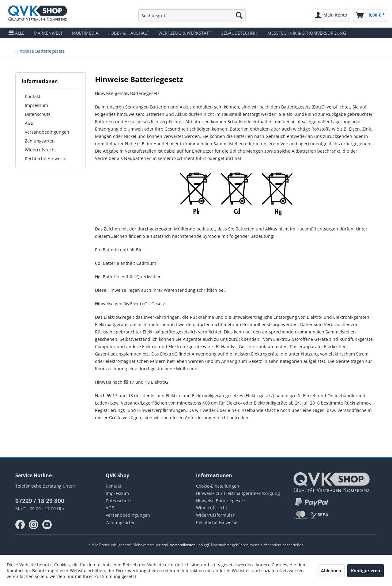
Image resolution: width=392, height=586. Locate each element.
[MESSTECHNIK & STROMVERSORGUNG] (307, 33)
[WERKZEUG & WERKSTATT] (185, 33)
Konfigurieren (366, 571)
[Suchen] (239, 15)
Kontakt (33, 96)
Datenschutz (38, 114)
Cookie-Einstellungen (218, 486)
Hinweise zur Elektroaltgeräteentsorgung (238, 493)
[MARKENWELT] (48, 33)
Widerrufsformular (215, 515)
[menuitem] (192, 15)
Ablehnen (331, 571)
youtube (47, 525)
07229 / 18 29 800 (40, 501)
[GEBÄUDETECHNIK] (239, 33)
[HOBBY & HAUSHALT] (128, 33)
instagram (34, 525)
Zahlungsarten (40, 141)
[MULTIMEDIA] (85, 33)
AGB (29, 123)
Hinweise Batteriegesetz (221, 501)
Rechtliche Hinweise (45, 159)
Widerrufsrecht (40, 150)
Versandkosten (183, 545)
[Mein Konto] (331, 15)
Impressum (36, 105)
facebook (20, 525)
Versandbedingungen (47, 132)
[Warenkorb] (371, 15)
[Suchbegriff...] (192, 15)
